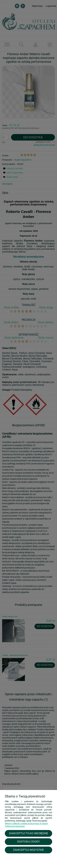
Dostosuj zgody (28, 842)
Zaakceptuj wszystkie (28, 850)
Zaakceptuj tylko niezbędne (28, 833)
